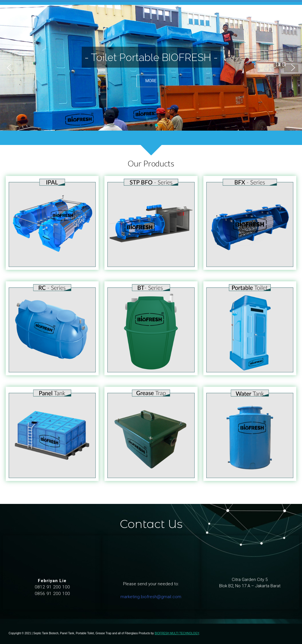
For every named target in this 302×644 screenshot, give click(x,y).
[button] (9, 68)
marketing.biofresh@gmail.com (151, 597)
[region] (151, 68)
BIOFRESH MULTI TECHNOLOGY (177, 633)
